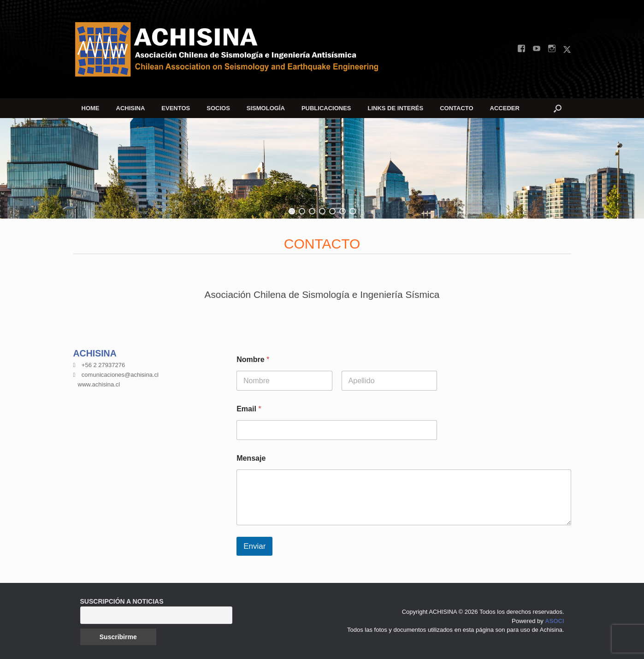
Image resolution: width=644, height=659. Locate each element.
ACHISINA (131, 108)
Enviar (254, 546)
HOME (91, 108)
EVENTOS (176, 108)
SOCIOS (218, 108)
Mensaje (251, 458)
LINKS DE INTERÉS (396, 108)
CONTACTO (456, 108)
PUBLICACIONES (326, 108)
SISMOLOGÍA (266, 108)
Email (249, 409)
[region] (322, 168)
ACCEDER (505, 108)
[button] (558, 108)
